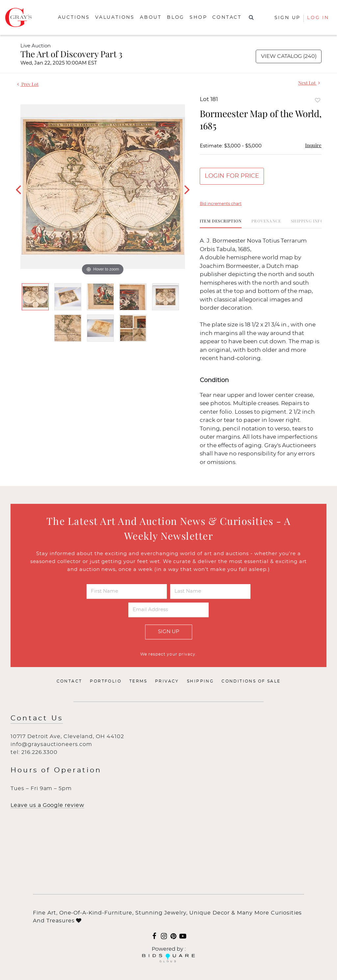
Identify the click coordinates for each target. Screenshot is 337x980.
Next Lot (309, 83)
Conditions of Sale (251, 681)
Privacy (167, 681)
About (151, 17)
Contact (227, 17)
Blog (176, 17)
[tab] (221, 223)
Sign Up (169, 632)
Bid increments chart (221, 204)
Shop (198, 17)
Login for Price (232, 176)
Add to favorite (318, 100)
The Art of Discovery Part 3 (71, 54)
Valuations (115, 17)
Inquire (313, 145)
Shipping (200, 681)
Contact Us (37, 718)
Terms (138, 681)
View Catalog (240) (289, 56)
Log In (318, 18)
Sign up (288, 18)
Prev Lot (28, 84)
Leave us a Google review (47, 805)
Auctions (74, 17)
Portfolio (106, 681)
